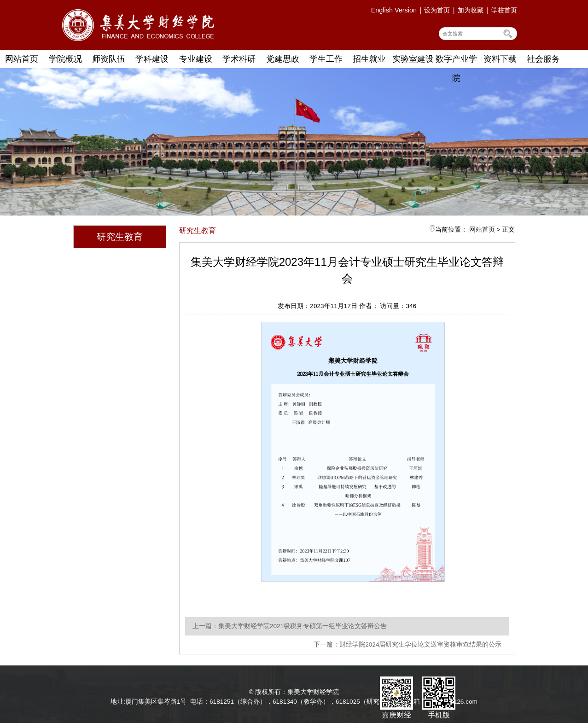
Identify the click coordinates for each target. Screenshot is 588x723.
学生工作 (326, 59)
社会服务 (543, 59)
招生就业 (369, 59)
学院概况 (65, 59)
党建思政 (283, 59)
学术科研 (239, 59)
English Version (394, 10)
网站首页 (22, 59)
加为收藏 (471, 10)
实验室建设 (413, 59)
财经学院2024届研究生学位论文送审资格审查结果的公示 (420, 644)
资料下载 (500, 59)
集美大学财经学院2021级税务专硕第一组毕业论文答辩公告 (303, 626)
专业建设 (196, 59)
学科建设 (152, 59)
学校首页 (504, 10)
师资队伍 (109, 59)
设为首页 (437, 10)
